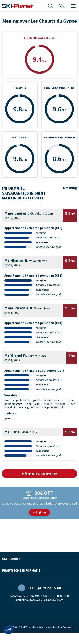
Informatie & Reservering (39, 474)
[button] (9, 630)
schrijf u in (39, 512)
